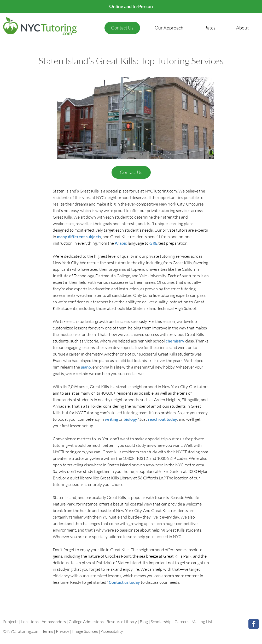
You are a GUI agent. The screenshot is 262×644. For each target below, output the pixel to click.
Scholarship (161, 622)
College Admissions (87, 622)
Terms (48, 631)
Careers (182, 622)
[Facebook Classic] (254, 624)
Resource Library (122, 622)
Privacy (63, 631)
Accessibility (112, 631)
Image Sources (85, 631)
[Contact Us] (122, 28)
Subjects (11, 622)
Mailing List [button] (202, 622)
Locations (30, 622)
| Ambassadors (53, 622)
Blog (144, 622)
